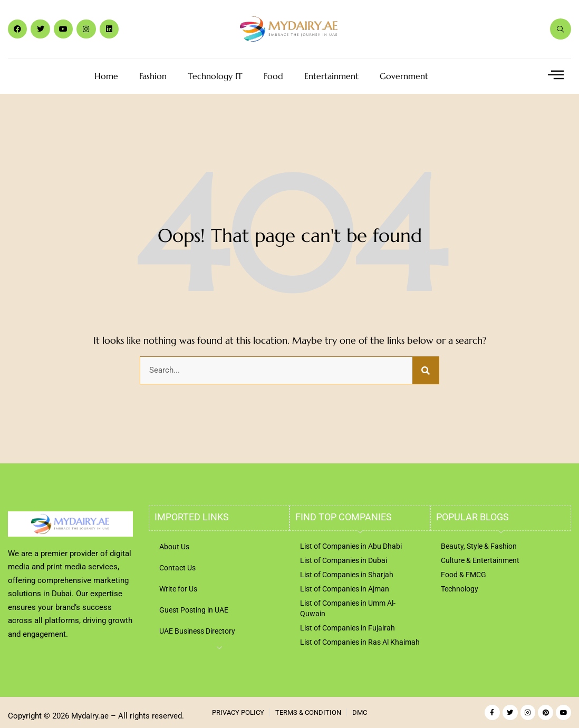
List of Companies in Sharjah (347, 575)
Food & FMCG (464, 575)
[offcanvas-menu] (556, 75)
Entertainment (331, 76)
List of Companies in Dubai (344, 560)
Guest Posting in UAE (194, 610)
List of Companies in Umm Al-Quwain (348, 608)
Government (404, 76)
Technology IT (215, 76)
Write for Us (178, 589)
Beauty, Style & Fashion (479, 546)
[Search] (426, 371)
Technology (460, 589)
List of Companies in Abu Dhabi (351, 546)
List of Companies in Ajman (345, 589)
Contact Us (177, 568)
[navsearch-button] (561, 29)
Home (106, 76)
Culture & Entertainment (480, 560)
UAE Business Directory (197, 631)
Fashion (153, 76)
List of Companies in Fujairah (348, 628)
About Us (174, 547)
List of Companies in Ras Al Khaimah (360, 642)
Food (273, 76)
